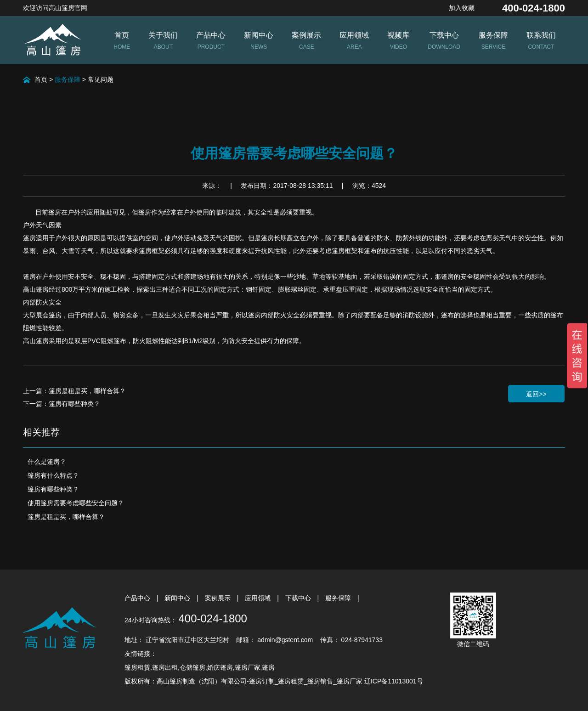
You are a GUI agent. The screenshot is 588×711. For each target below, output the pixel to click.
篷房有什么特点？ (53, 475)
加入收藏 (462, 8)
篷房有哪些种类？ (53, 489)
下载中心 (299, 598)
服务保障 (68, 79)
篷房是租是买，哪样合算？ (66, 517)
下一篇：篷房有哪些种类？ (62, 404)
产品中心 (138, 598)
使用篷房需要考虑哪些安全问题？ (76, 503)
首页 (41, 79)
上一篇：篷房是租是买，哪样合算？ (74, 391)
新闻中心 (178, 598)
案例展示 (219, 598)
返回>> (536, 394)
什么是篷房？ (47, 462)
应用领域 (259, 598)
